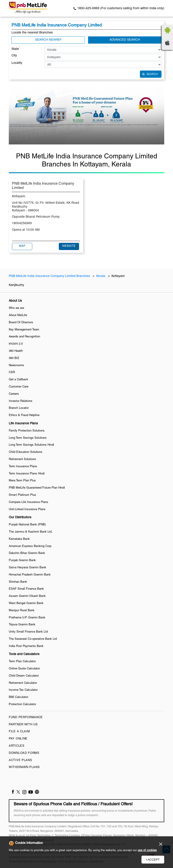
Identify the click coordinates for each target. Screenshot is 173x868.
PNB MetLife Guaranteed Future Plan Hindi (37, 488)
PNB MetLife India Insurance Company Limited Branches (50, 276)
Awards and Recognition (24, 337)
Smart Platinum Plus (22, 495)
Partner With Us (23, 725)
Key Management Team (24, 330)
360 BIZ (14, 358)
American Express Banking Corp (30, 546)
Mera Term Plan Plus (22, 481)
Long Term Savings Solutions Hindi (31, 445)
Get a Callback (18, 380)
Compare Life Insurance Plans (28, 502)
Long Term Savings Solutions (28, 438)
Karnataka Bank (19, 539)
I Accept (153, 860)
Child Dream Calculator (24, 676)
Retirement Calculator (23, 683)
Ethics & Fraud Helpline (24, 415)
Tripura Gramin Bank (22, 625)
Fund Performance (26, 717)
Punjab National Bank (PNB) (27, 525)
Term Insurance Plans (23, 467)
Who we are (16, 308)
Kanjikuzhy (16, 285)
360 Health (16, 351)
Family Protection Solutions (27, 431)
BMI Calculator (18, 697)
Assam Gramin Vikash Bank (27, 596)
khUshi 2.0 (16, 344)
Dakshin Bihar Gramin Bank (27, 553)
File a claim (19, 732)
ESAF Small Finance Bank (26, 589)
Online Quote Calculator (24, 669)
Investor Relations (21, 401)
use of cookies (147, 850)
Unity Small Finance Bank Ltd (28, 632)
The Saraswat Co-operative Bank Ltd (33, 639)
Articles (17, 746)
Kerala (101, 276)
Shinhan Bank (18, 582)
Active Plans (20, 760)
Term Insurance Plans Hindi (27, 474)
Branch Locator (19, 408)
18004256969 (22, 223)
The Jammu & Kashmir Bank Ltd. (31, 532)
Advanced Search (125, 40)
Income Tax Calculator (23, 690)
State (16, 49)
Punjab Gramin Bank (22, 560)
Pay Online (18, 739)
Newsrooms (16, 365)
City (14, 56)
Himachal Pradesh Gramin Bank (30, 575)
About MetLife (18, 315)
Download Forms (24, 753)
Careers (14, 394)
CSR (12, 372)
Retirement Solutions (22, 459)
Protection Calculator (22, 704)
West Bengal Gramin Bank (26, 603)
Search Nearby (48, 40)
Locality (17, 63)
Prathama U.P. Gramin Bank (27, 618)
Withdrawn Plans (24, 767)
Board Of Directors (21, 323)
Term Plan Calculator (22, 662)
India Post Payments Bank (26, 646)
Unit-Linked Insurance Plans (27, 509)
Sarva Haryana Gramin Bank (27, 568)
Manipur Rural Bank (22, 611)
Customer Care (19, 387)
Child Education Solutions (26, 452)
